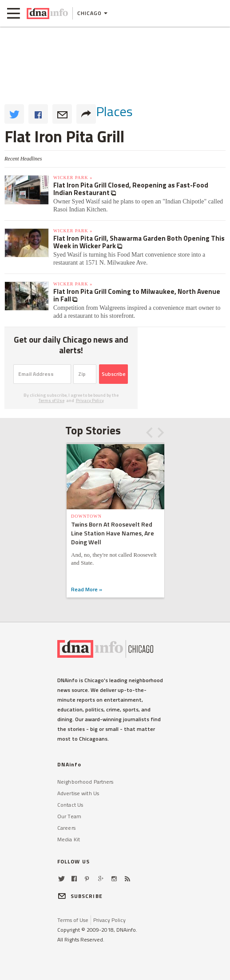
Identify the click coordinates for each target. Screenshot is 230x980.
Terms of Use (52, 400)
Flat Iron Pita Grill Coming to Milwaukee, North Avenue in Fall (137, 295)
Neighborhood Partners (85, 782)
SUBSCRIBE (80, 896)
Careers (66, 828)
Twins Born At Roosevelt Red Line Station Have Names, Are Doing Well (113, 533)
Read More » (87, 589)
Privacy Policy (90, 400)
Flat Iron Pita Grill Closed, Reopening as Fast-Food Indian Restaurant (131, 189)
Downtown (86, 516)
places (114, 111)
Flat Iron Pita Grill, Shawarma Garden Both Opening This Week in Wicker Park (139, 242)
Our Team (69, 816)
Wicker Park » (73, 178)
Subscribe (114, 374)
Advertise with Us (78, 793)
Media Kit (69, 839)
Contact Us (70, 805)
